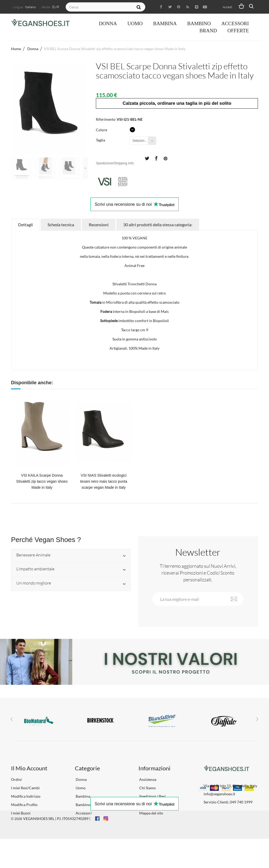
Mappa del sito (151, 813)
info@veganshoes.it (219, 794)
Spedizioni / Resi (152, 796)
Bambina (165, 23)
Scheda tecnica (61, 225)
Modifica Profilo (24, 805)
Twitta (147, 158)
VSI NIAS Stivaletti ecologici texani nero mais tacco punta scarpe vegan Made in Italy (104, 481)
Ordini (16, 779)
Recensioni (99, 225)
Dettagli (25, 225)
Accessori (235, 23)
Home (16, 49)
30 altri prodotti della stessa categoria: (158, 225)
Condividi (156, 158)
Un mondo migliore (34, 583)
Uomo (135, 23)
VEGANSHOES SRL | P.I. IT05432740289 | (57, 847)
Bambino (199, 23)
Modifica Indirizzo (26, 796)
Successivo (85, 168)
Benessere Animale (33, 555)
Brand (208, 31)
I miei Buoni (21, 813)
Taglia (101, 140)
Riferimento (106, 119)
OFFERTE (238, 31)
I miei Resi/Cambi (25, 788)
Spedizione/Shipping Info (115, 163)
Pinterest (165, 158)
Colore (102, 130)
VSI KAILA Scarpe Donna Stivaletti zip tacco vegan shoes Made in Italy (42, 481)
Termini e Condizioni (156, 805)
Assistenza (147, 779)
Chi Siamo (147, 788)
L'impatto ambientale (35, 569)
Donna (108, 23)
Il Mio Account (29, 768)
